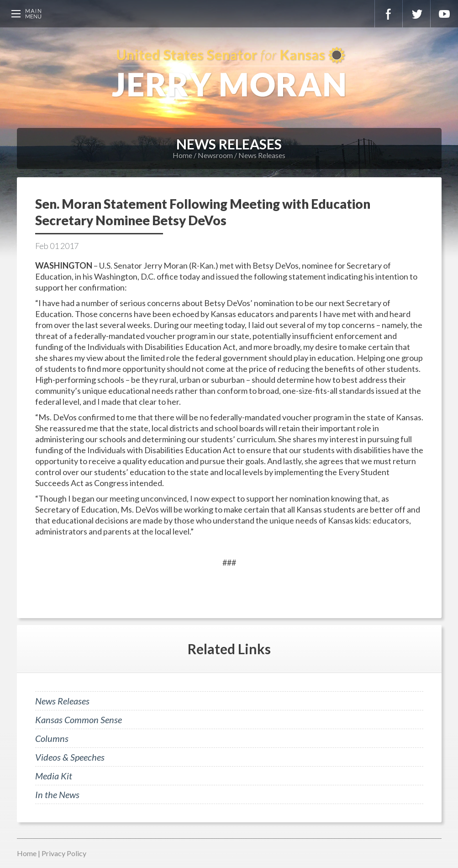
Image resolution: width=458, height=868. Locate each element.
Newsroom (215, 155)
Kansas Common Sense (79, 720)
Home (182, 155)
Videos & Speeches (70, 757)
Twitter (416, 14)
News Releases (262, 155)
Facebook (389, 14)
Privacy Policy (64, 853)
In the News (57, 794)
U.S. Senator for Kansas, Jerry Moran (229, 73)
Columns (52, 738)
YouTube (444, 14)
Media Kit (54, 776)
